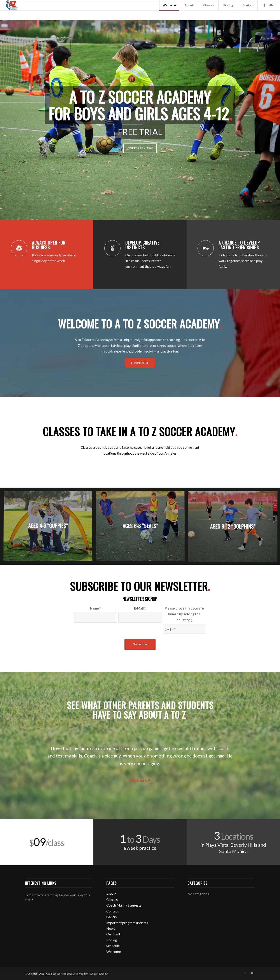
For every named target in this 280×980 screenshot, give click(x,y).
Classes (112, 899)
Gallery (112, 917)
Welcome (114, 951)
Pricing (112, 940)
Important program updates (127, 923)
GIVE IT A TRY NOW (140, 146)
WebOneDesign (99, 974)
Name (95, 608)
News (111, 928)
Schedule (113, 946)
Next (245, 751)
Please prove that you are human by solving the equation (184, 614)
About (111, 894)
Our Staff (113, 934)
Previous (35, 751)
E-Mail (140, 608)
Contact (112, 911)
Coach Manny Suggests (124, 905)
